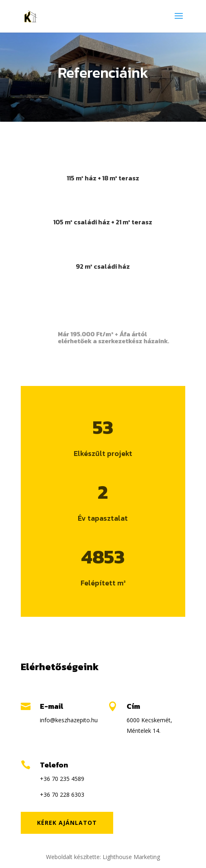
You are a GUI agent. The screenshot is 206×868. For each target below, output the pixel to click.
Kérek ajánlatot (67, 823)
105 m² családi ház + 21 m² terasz (103, 222)
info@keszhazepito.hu (69, 720)
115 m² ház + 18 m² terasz (103, 178)
